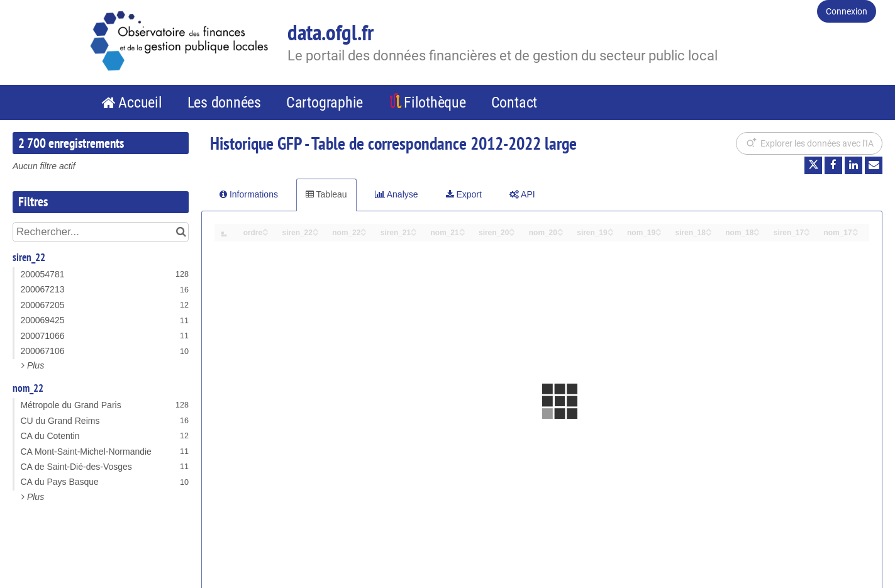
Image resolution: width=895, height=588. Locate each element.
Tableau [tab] (326, 194)
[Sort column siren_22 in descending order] (316, 233)
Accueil (140, 103)
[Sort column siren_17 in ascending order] (807, 229)
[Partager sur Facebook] (833, 165)
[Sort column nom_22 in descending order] (364, 233)
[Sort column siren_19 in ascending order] (611, 229)
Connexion (847, 11)
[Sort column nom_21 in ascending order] (462, 229)
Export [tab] (464, 194)
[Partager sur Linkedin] (853, 165)
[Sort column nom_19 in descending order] (659, 233)
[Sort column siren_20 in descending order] (512, 233)
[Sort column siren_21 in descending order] (414, 233)
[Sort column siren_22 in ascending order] (316, 229)
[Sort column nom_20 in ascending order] (560, 229)
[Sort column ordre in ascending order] (265, 229)
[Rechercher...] (101, 232)
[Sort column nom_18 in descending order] (757, 233)
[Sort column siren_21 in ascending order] (414, 229)
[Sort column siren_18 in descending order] (709, 233)
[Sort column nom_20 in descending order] (560, 233)
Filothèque (435, 103)
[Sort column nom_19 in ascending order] (659, 229)
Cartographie (325, 103)
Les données (224, 103)
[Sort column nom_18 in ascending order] (757, 229)
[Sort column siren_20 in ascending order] (512, 229)
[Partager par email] (874, 165)
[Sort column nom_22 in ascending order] (364, 229)
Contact (514, 103)
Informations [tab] (249, 194)
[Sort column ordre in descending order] (265, 233)
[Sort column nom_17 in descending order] (855, 233)
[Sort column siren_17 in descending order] (807, 233)
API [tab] (522, 194)
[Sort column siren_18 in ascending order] (709, 229)
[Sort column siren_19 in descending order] (611, 233)
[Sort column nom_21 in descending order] (462, 233)
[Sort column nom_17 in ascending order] (855, 229)
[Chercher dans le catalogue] (181, 232)
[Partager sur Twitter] (813, 165)
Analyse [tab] (397, 194)
